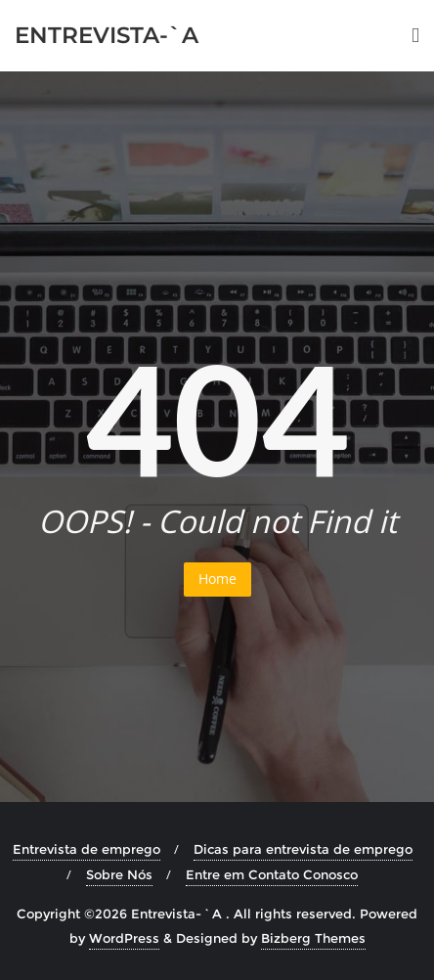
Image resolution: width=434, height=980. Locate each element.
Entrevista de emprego (87, 849)
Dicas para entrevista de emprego (303, 849)
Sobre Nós (119, 874)
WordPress (124, 938)
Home (217, 579)
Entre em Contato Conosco (272, 874)
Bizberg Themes (313, 938)
